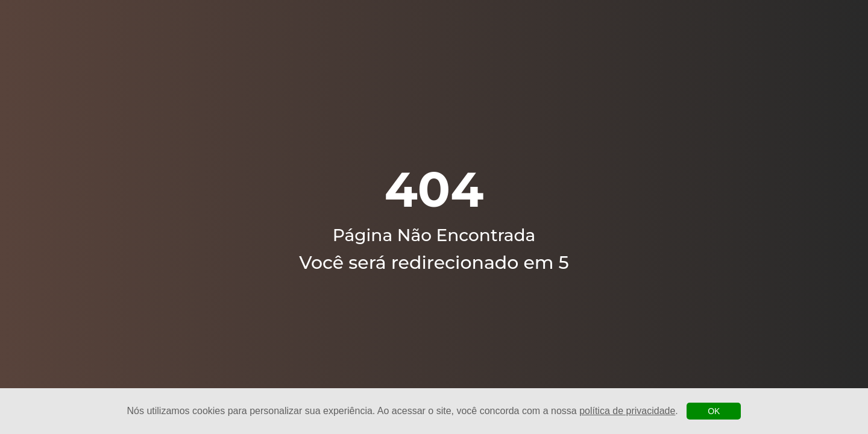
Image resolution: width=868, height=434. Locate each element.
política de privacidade (627, 411)
